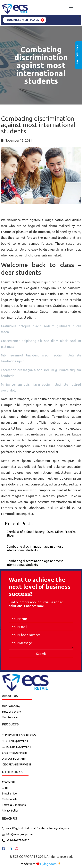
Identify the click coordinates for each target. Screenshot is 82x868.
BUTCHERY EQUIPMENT (17, 747)
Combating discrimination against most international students (41, 65)
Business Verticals (23, 20)
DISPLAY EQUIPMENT (15, 759)
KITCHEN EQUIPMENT (15, 741)
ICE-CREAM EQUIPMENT (17, 764)
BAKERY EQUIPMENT (15, 753)
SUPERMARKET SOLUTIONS (19, 735)
